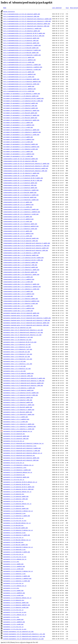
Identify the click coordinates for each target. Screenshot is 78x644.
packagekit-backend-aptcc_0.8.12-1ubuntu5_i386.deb (21, 315)
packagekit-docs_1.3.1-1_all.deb (14, 361)
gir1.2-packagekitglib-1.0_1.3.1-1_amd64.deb (19, 57)
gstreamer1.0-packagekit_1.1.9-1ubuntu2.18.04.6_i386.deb (23, 101)
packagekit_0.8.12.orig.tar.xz (14, 441)
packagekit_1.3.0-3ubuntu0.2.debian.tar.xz (18, 547)
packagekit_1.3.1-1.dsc (11, 562)
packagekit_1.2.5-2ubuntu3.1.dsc (14, 513)
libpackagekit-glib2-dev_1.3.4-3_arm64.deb (18, 296)
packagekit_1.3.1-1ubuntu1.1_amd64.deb (17, 576)
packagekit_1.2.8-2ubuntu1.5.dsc (14, 533)
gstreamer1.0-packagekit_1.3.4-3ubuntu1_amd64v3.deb (21, 147)
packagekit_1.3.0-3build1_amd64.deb (16, 545)
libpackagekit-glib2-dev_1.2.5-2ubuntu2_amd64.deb (21, 267)
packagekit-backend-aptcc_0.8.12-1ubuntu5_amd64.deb (21, 313)
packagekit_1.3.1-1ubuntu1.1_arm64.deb (17, 581)
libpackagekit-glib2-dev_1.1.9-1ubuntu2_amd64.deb (21, 262)
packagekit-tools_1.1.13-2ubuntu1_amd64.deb (18, 390)
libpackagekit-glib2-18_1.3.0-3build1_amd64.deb (20, 197)
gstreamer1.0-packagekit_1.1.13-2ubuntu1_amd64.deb (21, 96)
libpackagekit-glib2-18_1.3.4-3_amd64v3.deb (18, 219)
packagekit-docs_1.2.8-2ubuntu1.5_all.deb (18, 354)
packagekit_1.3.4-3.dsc (11, 588)
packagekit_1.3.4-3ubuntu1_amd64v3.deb (17, 605)
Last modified (57, 8)
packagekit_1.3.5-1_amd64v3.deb (14, 622)
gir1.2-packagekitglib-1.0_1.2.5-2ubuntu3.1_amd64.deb (22, 45)
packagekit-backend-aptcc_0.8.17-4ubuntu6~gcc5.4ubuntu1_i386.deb (26, 325)
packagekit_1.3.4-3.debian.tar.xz (15, 586)
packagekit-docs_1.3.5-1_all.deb (14, 371)
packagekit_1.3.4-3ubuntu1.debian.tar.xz (17, 598)
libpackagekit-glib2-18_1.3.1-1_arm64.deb (18, 207)
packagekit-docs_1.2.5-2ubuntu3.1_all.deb (18, 349)
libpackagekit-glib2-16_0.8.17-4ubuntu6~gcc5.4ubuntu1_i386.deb (25, 171)
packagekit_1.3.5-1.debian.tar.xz (15, 615)
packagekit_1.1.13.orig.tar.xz (14, 479)
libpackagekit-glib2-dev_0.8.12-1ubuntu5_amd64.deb (21, 238)
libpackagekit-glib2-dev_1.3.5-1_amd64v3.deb (19, 308)
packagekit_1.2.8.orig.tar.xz (13, 537)
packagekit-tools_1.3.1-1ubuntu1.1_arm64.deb (19, 429)
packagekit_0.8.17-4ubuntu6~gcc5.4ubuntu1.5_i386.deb (22, 451)
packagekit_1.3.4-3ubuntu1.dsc (14, 600)
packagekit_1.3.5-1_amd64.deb (13, 619)
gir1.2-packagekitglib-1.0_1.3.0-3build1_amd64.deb (21, 53)
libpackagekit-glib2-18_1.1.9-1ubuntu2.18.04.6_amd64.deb (23, 178)
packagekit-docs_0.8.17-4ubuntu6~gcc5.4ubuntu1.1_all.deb (23, 330)
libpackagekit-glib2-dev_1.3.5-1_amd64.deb (18, 306)
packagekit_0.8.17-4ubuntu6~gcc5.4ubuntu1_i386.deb (21, 460)
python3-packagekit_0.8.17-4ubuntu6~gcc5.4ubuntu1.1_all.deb (24, 634)
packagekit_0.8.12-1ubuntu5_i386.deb (16, 438)
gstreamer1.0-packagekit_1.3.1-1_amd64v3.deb (19, 125)
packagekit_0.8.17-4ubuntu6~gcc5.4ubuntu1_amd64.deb (21, 458)
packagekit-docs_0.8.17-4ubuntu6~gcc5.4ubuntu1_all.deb (22, 335)
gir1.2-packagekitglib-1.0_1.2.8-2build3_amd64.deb (21, 48)
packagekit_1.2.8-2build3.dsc (13, 525)
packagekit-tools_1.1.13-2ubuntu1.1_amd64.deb (19, 388)
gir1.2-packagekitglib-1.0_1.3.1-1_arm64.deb (19, 62)
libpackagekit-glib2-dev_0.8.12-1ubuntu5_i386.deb (21, 241)
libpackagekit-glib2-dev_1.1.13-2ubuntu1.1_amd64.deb (22, 253)
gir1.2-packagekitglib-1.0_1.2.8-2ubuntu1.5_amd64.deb (22, 50)
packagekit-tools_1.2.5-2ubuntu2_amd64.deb (18, 402)
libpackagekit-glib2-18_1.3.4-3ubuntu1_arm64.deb (20, 229)
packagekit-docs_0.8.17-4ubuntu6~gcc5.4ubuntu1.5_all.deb (23, 332)
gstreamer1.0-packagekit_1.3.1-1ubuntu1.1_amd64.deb (21, 130)
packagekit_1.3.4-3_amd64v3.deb (14, 593)
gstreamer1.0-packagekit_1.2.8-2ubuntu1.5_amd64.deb (21, 115)
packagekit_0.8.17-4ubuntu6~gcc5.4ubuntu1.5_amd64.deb (22, 448)
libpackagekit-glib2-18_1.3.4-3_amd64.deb (18, 217)
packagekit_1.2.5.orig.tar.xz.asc (15, 521)
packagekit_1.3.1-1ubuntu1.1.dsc (14, 574)
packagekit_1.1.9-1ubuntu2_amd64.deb (16, 496)
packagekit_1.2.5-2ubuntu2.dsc (14, 506)
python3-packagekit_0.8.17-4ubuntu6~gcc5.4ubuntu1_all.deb (23, 639)
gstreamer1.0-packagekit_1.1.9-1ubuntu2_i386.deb (20, 106)
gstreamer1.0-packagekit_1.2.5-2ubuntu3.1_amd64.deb (21, 110)
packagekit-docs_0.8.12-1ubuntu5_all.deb (17, 328)
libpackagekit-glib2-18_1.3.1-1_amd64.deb (18, 202)
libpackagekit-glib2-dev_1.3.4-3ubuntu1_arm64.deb (21, 303)
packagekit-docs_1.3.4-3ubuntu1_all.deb (17, 369)
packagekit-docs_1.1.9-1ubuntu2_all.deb (17, 344)
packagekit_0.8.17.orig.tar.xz (14, 463)
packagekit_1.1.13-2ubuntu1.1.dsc (15, 467)
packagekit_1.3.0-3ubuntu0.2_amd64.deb (17, 552)
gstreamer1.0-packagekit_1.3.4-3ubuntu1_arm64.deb (21, 149)
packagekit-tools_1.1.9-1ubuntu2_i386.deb (18, 400)
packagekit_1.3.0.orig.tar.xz (13, 554)
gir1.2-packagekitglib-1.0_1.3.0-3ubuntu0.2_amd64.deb (22, 55)
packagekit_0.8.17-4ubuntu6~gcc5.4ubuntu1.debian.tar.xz (23, 453)
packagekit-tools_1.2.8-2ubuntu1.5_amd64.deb (19, 410)
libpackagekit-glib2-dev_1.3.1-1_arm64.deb (18, 282)
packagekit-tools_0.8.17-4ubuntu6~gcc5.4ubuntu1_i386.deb (23, 385)
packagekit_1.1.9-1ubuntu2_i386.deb (16, 499)
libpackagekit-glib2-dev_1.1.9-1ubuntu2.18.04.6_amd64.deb (23, 258)
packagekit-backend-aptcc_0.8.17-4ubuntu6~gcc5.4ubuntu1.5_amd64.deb (27, 318)
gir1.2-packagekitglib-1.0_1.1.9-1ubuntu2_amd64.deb (21, 38)
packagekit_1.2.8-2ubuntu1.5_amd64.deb (17, 535)
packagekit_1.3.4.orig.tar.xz (13, 610)
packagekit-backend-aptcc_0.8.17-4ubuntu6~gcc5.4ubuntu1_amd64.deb (26, 323)
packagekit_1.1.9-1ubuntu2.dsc (14, 494)
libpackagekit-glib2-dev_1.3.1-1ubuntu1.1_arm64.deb (21, 289)
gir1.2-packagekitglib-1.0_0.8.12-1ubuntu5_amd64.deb (22, 14)
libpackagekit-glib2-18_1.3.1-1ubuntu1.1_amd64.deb (21, 209)
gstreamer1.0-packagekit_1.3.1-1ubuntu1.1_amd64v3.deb (22, 132)
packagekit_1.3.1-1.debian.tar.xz (15, 559)
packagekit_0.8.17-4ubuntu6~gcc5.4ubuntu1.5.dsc (20, 446)
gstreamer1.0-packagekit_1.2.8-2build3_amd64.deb (20, 113)
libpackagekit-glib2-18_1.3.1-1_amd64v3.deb (18, 204)
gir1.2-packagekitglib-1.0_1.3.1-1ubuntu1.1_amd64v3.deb (23, 67)
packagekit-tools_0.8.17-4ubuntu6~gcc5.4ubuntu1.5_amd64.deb (24, 378)
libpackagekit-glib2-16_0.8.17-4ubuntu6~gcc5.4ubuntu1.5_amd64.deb (26, 163)
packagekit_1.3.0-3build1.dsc (13, 542)
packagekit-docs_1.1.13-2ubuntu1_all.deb (17, 340)
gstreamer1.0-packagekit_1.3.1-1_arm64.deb (18, 127)
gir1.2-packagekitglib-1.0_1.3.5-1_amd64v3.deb (19, 89)
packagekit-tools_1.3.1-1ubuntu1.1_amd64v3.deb (19, 426)
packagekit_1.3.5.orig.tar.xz (13, 627)
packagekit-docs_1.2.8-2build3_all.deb (17, 352)
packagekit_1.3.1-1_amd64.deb (13, 564)
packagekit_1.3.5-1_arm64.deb (13, 624)
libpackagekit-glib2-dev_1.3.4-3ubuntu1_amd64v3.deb (21, 301)
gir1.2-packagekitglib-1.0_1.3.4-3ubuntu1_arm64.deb (21, 84)
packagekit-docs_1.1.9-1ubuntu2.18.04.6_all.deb (20, 342)
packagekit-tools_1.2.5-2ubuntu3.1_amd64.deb (19, 405)
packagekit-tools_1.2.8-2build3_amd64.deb (18, 407)
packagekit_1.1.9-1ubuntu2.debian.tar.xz (17, 492)
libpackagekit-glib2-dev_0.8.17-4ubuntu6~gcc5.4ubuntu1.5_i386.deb (26, 246)
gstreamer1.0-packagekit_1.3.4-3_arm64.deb (18, 142)
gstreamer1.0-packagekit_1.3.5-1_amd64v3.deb (19, 154)
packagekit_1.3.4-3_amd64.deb (13, 590)
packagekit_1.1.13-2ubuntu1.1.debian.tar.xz (18, 465)
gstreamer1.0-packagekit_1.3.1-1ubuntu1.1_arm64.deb (21, 135)
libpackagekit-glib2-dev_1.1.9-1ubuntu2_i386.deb (20, 265)
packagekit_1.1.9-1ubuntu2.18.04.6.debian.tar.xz (20, 482)
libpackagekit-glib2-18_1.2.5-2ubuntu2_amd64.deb (20, 188)
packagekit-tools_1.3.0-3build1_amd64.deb (18, 412)
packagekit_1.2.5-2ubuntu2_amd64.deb (16, 508)
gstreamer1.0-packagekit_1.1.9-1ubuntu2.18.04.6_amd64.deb (23, 98)
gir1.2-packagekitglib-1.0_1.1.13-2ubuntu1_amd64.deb (22, 31)
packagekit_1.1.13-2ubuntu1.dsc (14, 475)
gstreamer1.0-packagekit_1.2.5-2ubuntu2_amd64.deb (21, 108)
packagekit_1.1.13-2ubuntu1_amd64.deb (16, 477)
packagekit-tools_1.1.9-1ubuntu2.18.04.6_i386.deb (21, 395)
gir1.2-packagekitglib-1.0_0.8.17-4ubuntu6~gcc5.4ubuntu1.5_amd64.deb (27, 19)
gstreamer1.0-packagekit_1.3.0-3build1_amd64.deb (20, 118)
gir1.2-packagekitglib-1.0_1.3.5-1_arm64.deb (19, 91)
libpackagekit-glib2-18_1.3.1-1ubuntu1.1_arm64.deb (21, 214)
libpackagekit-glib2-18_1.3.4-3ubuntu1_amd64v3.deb (21, 226)
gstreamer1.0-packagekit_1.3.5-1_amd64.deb (18, 151)
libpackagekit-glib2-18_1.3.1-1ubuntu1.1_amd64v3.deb (22, 212)
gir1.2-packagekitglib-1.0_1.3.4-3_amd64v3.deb (19, 74)
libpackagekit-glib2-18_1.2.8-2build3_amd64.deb (20, 192)
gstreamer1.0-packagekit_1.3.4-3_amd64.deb (18, 137)
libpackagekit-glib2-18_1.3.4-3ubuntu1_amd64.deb (20, 224)
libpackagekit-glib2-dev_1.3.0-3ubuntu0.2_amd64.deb (21, 274)
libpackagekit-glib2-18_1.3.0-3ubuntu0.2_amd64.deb (21, 200)
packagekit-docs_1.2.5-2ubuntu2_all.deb (17, 347)
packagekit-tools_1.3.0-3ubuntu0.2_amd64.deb (19, 414)
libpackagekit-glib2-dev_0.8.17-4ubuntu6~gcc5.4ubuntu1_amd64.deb (26, 248)
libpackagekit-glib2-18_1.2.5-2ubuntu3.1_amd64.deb (21, 190)
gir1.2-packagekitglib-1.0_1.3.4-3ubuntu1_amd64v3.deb (22, 81)
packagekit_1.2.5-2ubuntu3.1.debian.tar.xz (18, 511)
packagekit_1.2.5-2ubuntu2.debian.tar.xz (17, 504)
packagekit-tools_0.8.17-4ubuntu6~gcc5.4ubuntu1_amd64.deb (23, 383)
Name (5, 8)
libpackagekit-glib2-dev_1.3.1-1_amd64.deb (18, 277)
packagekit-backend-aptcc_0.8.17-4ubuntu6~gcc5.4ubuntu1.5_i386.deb (27, 320)
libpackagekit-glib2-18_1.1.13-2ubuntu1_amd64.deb (21, 176)
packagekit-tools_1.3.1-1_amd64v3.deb (16, 419)
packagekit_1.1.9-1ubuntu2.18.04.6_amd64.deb (19, 487)
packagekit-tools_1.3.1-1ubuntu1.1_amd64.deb (19, 424)
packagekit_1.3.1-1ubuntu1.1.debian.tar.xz (18, 571)
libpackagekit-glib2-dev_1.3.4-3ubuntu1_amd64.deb (21, 299)
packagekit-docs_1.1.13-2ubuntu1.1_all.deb (18, 337)
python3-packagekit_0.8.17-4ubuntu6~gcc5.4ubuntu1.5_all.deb (24, 636)
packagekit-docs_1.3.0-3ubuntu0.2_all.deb (18, 359)
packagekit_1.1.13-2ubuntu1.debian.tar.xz (18, 472)
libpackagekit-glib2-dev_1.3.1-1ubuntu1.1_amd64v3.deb (22, 287)
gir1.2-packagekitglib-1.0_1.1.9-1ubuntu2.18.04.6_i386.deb (24, 36)
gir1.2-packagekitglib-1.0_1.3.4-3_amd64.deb (19, 72)
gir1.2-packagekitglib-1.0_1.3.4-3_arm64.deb (19, 77)
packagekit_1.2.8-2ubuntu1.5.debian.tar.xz (18, 530)
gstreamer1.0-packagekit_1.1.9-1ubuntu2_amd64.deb (21, 103)
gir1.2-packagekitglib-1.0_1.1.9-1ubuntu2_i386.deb (21, 40)
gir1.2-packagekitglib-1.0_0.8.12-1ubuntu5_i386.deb (21, 16)
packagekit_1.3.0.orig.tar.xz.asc (15, 557)
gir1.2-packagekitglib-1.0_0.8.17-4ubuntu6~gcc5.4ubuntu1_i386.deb (26, 26)
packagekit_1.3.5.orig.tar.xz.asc (15, 629)
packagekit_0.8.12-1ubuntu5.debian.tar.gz (18, 431)
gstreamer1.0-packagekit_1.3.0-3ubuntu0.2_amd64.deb (21, 120)
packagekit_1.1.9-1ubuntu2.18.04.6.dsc (17, 484)
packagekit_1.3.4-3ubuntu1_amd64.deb (16, 603)
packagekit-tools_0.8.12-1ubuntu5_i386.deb (18, 376)
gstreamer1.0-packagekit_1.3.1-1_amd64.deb (18, 122)
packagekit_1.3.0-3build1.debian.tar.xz (17, 540)
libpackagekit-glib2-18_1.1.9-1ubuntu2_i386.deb (20, 185)
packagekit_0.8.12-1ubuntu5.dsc (14, 434)
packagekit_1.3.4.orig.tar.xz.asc (15, 612)
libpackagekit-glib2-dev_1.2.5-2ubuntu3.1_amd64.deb (21, 270)
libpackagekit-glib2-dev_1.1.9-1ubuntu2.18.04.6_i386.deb (23, 260)
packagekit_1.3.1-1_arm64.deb (13, 569)
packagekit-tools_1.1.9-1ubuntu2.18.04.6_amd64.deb (21, 393)
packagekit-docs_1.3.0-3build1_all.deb (17, 356)
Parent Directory (9, 12)
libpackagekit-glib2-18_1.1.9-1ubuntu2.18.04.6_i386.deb (23, 180)
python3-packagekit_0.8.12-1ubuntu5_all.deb (18, 631)
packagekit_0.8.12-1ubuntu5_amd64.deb (16, 436)
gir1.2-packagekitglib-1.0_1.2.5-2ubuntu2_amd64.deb (21, 43)
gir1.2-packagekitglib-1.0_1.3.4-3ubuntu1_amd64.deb (21, 79)
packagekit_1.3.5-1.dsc (11, 617)
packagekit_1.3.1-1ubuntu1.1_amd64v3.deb (17, 578)
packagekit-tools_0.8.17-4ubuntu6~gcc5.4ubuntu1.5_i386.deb (24, 381)
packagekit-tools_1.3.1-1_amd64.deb (16, 417)
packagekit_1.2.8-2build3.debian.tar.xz (17, 523)
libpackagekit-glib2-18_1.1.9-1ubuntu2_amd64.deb (20, 183)
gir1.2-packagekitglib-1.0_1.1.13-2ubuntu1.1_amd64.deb (22, 28)
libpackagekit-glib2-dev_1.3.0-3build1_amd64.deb (20, 272)
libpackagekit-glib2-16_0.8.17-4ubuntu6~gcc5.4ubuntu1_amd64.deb (26, 168)
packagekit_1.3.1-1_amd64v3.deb (14, 566)
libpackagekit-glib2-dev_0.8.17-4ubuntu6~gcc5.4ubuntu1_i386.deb (26, 250)
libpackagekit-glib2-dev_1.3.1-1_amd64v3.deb (19, 279)
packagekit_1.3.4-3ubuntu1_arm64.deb (16, 607)
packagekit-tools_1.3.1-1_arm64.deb (16, 422)
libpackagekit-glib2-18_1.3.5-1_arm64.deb (18, 236)
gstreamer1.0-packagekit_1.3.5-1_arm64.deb (18, 156)
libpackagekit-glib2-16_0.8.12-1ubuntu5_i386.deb (20, 161)
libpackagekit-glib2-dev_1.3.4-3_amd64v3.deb (19, 294)
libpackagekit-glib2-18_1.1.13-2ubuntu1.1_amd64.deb (21, 173)
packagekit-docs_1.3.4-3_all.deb (14, 366)
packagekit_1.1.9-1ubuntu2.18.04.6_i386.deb (18, 489)
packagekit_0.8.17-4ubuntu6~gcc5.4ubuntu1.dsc (19, 455)
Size (67, 8)
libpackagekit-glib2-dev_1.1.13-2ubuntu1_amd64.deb (21, 255)
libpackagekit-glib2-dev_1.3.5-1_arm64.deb (18, 311)
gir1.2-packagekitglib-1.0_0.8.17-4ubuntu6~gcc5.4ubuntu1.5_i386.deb (27, 21)
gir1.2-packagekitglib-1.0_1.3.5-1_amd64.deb (19, 86)
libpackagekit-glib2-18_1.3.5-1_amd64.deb (18, 231)
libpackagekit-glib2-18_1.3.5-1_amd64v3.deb (18, 233)
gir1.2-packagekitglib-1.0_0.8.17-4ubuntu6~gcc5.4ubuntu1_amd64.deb (27, 24)
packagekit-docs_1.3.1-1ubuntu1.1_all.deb (18, 364)
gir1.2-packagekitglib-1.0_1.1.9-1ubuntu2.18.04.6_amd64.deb (24, 33)
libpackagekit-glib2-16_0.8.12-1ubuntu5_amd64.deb (21, 159)
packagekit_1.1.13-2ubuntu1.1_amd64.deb (17, 470)
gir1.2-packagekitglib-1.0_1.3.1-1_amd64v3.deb (19, 60)
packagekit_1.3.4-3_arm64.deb (13, 595)
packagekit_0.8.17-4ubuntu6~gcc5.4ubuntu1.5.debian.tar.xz (23, 443)
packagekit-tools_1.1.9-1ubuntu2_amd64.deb (18, 397)
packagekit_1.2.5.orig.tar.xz (13, 518)
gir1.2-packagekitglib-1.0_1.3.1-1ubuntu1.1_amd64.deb (22, 65)
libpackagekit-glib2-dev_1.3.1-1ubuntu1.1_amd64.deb (21, 284)
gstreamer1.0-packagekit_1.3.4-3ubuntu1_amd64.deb (21, 144)
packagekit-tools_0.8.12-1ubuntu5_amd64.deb (18, 373)
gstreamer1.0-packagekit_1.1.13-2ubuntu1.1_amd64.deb (22, 94)
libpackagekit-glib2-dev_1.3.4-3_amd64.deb (18, 291)
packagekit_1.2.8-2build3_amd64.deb (16, 528)
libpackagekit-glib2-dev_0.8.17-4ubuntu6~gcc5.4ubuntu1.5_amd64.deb (27, 243)
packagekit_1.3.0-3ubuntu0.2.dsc (14, 549)
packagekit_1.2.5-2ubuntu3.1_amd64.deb (17, 516)
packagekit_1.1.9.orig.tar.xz (13, 501)
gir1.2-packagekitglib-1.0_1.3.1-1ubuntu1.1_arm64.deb (22, 69)
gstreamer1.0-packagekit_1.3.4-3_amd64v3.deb (19, 139)
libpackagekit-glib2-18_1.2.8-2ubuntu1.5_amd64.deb (21, 195)
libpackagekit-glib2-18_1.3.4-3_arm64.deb (18, 221)
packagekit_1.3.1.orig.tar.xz (13, 583)
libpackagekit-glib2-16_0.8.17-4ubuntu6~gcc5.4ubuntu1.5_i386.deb (26, 166)
